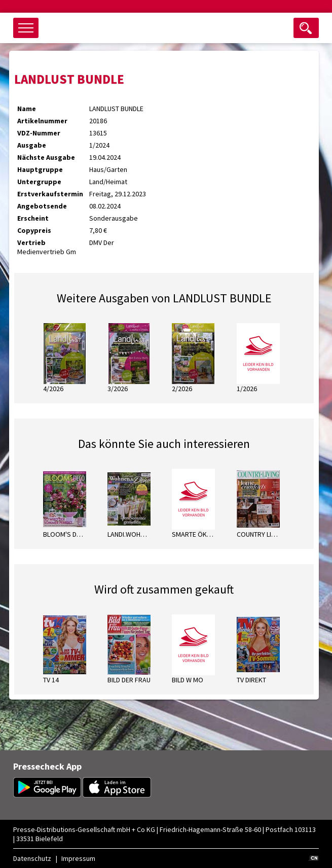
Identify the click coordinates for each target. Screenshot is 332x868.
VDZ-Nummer (39, 133)
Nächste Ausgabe (46, 157)
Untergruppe (39, 182)
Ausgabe (32, 145)
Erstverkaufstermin (50, 194)
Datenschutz (32, 858)
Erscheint (33, 218)
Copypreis (34, 230)
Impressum (78, 858)
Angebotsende (42, 206)
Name (27, 109)
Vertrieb (31, 242)
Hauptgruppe (40, 169)
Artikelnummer (42, 121)
